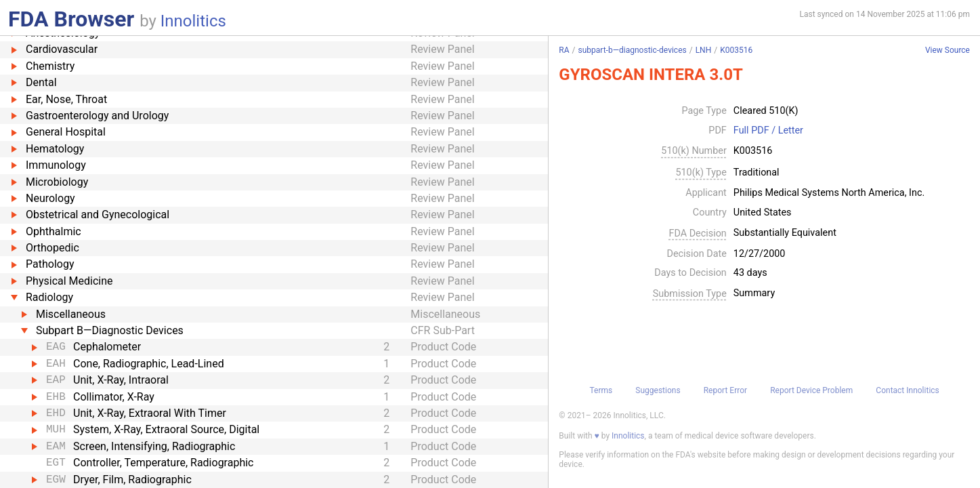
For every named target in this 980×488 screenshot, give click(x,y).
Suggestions (658, 390)
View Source (947, 50)
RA (564, 50)
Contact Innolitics (907, 390)
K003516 (736, 50)
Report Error (725, 390)
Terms (601, 390)
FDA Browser (71, 19)
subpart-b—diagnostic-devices (633, 50)
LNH (704, 50)
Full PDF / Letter (768, 131)
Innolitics (193, 21)
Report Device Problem (811, 390)
